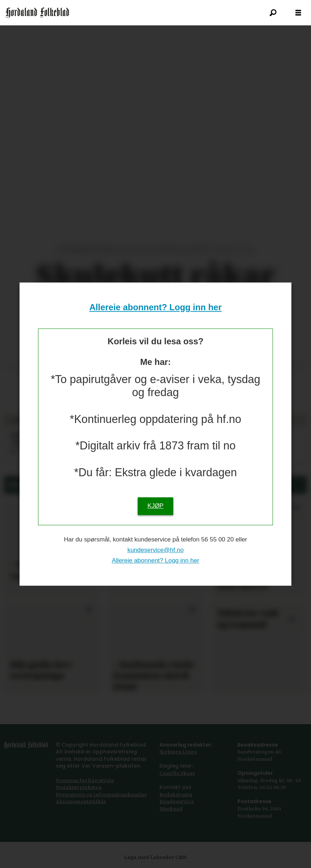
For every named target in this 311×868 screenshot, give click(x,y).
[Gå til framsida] (38, 13)
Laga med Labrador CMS (155, 857)
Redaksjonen (176, 794)
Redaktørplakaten (79, 787)
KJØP (155, 506)
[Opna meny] (298, 13)
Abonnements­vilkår (81, 801)
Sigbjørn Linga (178, 752)
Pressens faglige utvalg (85, 780)
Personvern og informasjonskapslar (101, 794)
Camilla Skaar (177, 773)
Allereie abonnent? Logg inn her (156, 308)
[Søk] (273, 13)
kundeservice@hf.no (155, 550)
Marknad (171, 809)
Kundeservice (177, 801)
